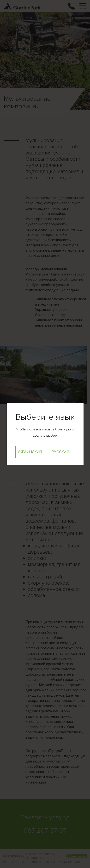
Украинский (30, 452)
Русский (60, 452)
